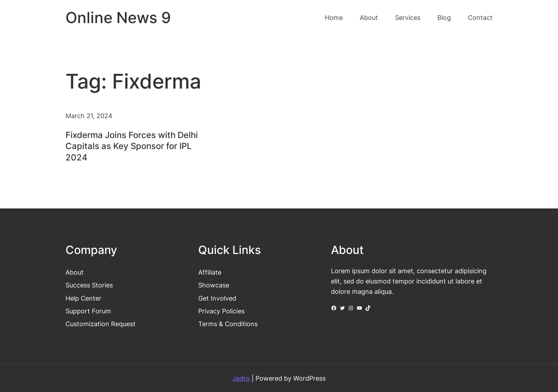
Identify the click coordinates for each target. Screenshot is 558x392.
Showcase (214, 285)
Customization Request (101, 324)
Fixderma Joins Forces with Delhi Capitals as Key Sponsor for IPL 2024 (132, 146)
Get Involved (217, 298)
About (75, 272)
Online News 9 (118, 18)
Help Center (83, 298)
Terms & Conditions (228, 324)
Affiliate (210, 272)
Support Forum (88, 311)
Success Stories (89, 285)
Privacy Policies (221, 311)
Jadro (241, 378)
